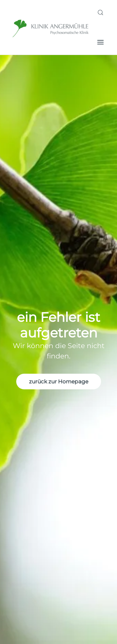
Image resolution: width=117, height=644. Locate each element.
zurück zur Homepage (59, 382)
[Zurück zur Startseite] (51, 27)
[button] (100, 12)
